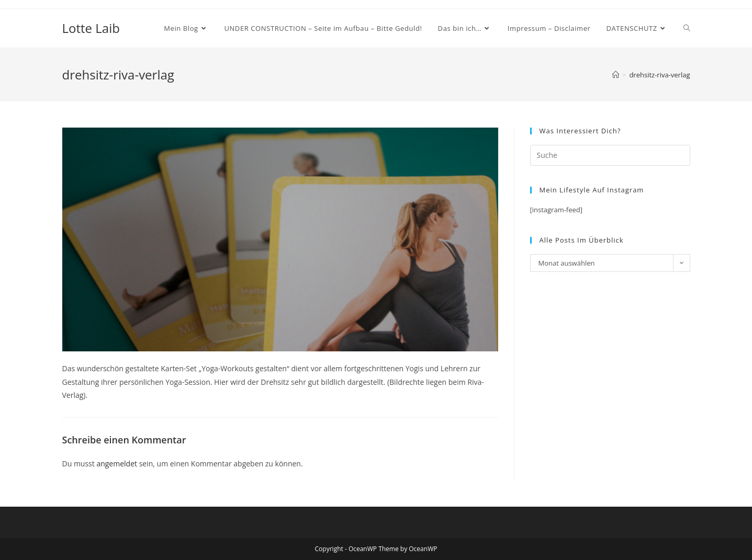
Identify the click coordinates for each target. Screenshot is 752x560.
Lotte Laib (91, 28)
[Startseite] (616, 75)
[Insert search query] (610, 155)
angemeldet (117, 464)
